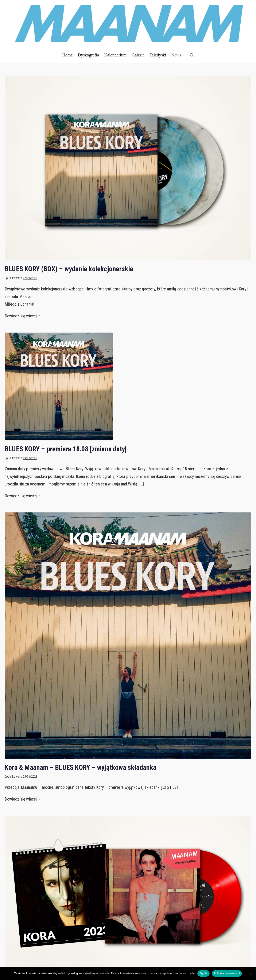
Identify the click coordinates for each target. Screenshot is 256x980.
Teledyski (158, 55)
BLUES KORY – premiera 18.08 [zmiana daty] (66, 449)
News (176, 55)
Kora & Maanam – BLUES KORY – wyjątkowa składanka (81, 767)
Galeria (138, 55)
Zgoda (203, 973)
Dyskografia (88, 55)
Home (67, 55)
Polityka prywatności (227, 973)
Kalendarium (115, 55)
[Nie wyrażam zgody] (251, 973)
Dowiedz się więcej (22, 316)
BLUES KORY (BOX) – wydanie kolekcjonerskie (69, 269)
